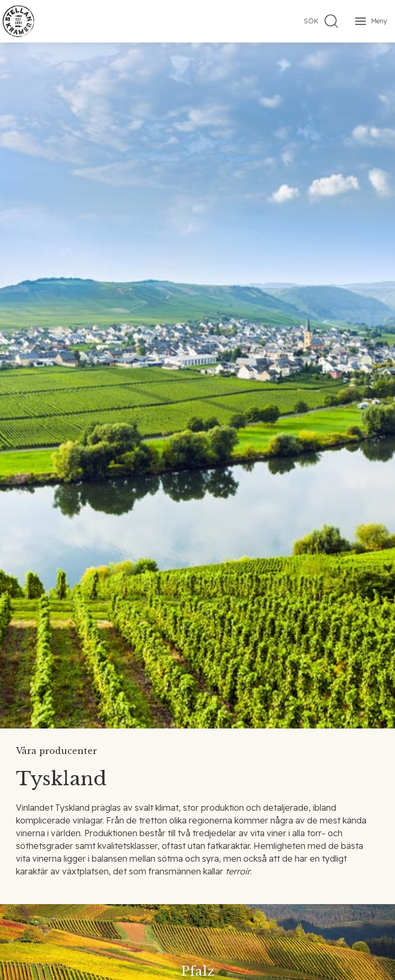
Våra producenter (56, 751)
